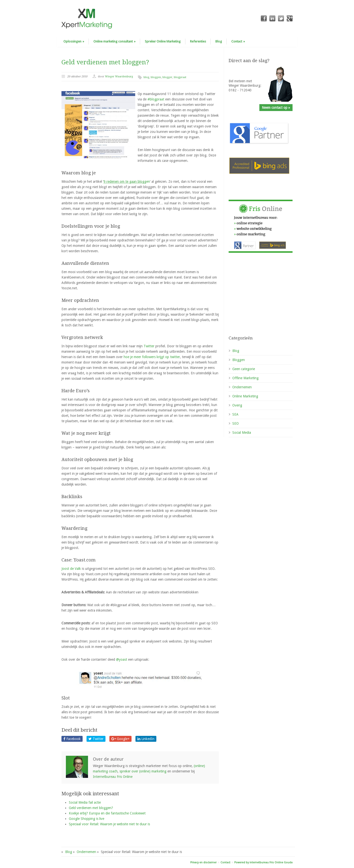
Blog (219, 41)
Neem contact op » (276, 108)
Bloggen (239, 360)
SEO (236, 423)
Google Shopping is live (87, 819)
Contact (238, 41)
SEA (235, 414)
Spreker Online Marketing (163, 41)
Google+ (120, 739)
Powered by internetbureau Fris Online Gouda (263, 862)
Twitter (149, 346)
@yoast (122, 659)
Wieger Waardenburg (119, 77)
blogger (167, 77)
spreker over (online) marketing (143, 771)
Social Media (242, 433)
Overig (237, 405)
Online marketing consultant (114, 41)
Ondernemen (242, 387)
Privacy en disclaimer (203, 862)
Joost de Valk (72, 569)
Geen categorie (244, 369)
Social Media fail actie (85, 802)
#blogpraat (156, 99)
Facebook (72, 739)
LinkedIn (146, 739)
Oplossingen (74, 41)
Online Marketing (245, 396)
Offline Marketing (245, 378)
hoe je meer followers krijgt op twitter (152, 357)
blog (146, 77)
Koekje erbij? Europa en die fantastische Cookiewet (107, 813)
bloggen (156, 77)
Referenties (198, 41)
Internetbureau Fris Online (113, 777)
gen (127, 182)
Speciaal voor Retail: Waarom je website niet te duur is (109, 824)
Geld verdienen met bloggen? (105, 62)
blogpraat (180, 77)
